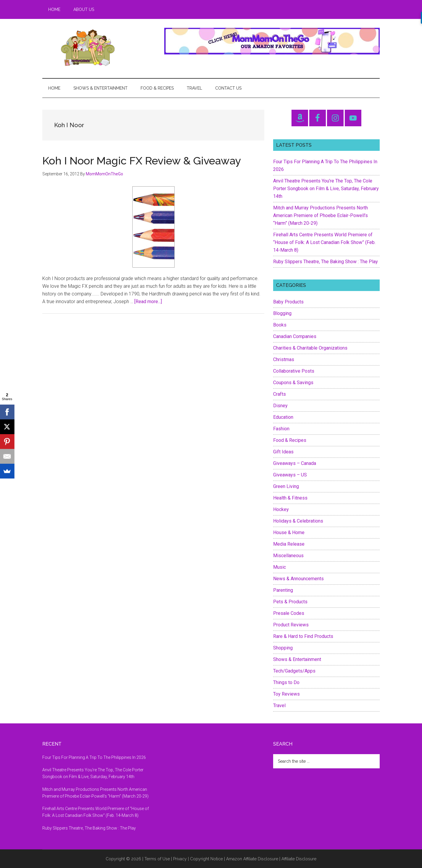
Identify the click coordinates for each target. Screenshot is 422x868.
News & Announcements (298, 579)
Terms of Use (157, 859)
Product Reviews (291, 625)
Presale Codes (289, 613)
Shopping (283, 648)
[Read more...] (148, 302)
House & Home (289, 532)
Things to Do (286, 682)
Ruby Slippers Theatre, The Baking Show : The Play (326, 262)
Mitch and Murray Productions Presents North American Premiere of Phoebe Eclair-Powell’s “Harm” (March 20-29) (320, 215)
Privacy (180, 859)
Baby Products (288, 302)
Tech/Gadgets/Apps (294, 671)
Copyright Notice (206, 859)
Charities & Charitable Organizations (310, 348)
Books (280, 325)
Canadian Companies (295, 336)
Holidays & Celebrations (298, 521)
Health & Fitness (290, 498)
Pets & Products (290, 602)
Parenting (283, 590)
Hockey (281, 509)
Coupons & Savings (293, 383)
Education (283, 417)
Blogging (282, 313)
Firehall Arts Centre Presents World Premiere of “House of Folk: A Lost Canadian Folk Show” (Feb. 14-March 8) (324, 242)
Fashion (281, 429)
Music (280, 567)
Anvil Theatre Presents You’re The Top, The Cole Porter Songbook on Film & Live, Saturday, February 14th (326, 189)
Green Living (286, 486)
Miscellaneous (288, 556)
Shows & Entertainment (297, 659)
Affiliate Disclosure (299, 859)
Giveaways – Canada (295, 463)
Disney (280, 406)
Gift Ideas (283, 452)
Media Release (289, 544)
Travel (279, 705)
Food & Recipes (290, 440)
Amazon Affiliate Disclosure (252, 859)
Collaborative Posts (294, 371)
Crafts (280, 394)
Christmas (284, 359)
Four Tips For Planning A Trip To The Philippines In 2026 (94, 757)
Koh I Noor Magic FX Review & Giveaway (142, 161)
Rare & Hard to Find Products (303, 636)
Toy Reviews (286, 694)
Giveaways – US (290, 475)
